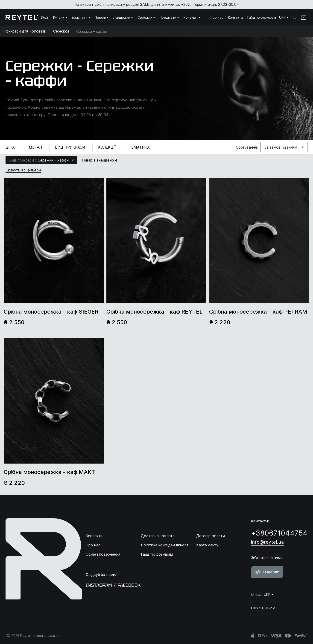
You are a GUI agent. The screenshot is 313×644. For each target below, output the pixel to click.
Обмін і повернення (103, 554)
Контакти (235, 17)
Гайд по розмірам (262, 17)
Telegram (267, 572)
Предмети (169, 17)
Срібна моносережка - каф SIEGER (51, 312)
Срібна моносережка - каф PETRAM (258, 312)
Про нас (217, 17)
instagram (99, 585)
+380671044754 (279, 533)
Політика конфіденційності (165, 545)
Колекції (192, 17)
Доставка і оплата (158, 536)
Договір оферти (211, 536)
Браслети (81, 17)
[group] (54, 241)
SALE (45, 17)
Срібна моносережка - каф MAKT (49, 472)
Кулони (60, 17)
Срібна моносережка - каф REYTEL (155, 312)
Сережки (146, 17)
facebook (129, 585)
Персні (102, 17)
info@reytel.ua (267, 542)
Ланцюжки (123, 17)
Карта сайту (207, 545)
